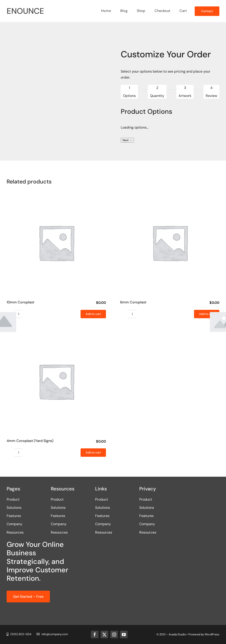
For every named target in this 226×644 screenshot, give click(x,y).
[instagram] (114, 634)
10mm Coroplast (20, 302)
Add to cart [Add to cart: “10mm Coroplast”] (93, 314)
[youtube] (124, 634)
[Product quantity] (19, 314)
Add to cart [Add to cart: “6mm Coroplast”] (207, 314)
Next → (127, 140)
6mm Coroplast (133, 302)
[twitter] (104, 634)
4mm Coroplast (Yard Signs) (30, 441)
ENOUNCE (25, 11)
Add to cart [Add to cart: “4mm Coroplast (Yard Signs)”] (93, 452)
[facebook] (95, 634)
